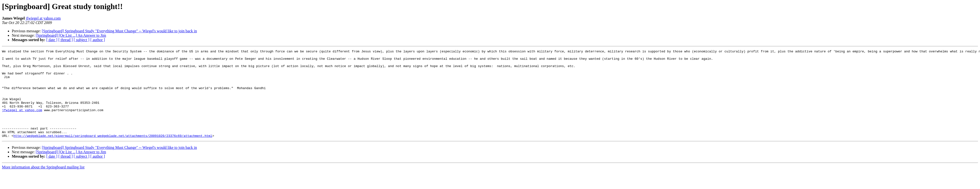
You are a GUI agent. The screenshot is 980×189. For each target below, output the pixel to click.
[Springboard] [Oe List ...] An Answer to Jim (71, 35)
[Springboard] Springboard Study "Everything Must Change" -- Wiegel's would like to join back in (119, 31)
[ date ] (52, 40)
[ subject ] (82, 40)
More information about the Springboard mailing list (43, 185)
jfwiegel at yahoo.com (43, 18)
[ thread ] (66, 40)
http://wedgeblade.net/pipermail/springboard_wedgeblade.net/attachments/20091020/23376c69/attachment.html (113, 153)
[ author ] (98, 40)
